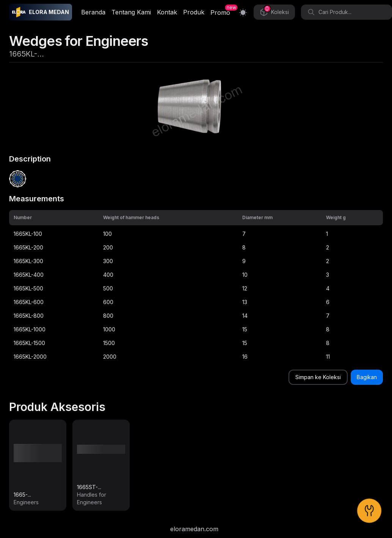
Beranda (93, 12)
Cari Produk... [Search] (329, 12)
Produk (194, 12)
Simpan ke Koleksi (318, 377)
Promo (220, 13)
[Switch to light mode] (243, 12)
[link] (38, 465)
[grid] (196, 287)
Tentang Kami (131, 12)
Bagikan (367, 377)
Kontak (167, 12)
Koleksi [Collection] (274, 11)
